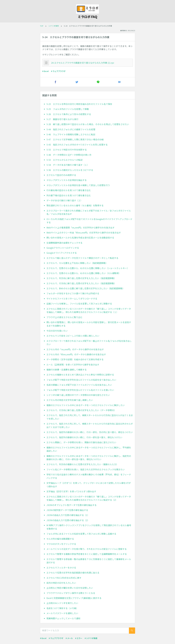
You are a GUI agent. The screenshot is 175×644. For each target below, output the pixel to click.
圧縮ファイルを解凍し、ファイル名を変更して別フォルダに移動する (79, 304)
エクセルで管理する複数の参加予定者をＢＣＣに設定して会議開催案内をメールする (87, 554)
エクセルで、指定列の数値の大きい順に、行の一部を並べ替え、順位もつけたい (84, 437)
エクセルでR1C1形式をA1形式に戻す (64, 578)
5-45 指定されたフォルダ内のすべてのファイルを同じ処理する (77, 145)
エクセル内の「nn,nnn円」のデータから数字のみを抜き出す (75, 349)
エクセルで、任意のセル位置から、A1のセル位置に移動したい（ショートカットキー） (88, 268)
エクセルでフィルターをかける (61, 568)
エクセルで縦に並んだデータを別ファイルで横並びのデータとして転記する (82, 258)
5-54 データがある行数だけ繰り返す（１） (68, 165)
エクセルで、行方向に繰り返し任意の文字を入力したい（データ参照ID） (81, 410)
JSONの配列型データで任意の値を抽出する (67, 510)
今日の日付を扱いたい (57, 331)
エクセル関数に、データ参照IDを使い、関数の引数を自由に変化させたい (81, 442)
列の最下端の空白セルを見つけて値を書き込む (69, 195)
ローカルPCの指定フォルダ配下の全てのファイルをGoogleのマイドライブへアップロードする (89, 221)
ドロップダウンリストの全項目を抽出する (67, 180)
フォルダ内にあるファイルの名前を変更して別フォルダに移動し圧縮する (81, 534)
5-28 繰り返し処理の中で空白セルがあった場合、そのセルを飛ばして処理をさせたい (88, 124)
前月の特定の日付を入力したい (61, 583)
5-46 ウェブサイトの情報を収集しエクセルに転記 (71, 134)
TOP (42, 26)
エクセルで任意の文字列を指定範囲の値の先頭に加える (73, 573)
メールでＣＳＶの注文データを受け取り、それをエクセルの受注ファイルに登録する (87, 549)
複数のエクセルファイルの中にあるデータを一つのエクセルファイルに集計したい (86, 405)
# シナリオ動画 (91, 638)
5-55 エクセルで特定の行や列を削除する (67, 150)
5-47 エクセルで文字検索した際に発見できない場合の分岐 (75, 139)
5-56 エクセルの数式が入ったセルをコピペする (70, 170)
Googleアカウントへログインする (63, 248)
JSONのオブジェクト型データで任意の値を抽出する (72, 505)
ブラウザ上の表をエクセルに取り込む (64, 317)
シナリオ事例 (54, 26)
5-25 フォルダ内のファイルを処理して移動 (68, 109)
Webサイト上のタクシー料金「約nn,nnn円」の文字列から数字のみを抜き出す (84, 233)
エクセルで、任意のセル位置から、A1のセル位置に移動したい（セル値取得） (84, 273)
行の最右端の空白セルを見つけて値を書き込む (69, 190)
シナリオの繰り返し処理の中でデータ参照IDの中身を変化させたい (78, 395)
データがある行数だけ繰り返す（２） (64, 200)
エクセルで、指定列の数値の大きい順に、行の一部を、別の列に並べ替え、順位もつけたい (90, 432)
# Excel (45, 71)
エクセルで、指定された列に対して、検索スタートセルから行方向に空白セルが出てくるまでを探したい (90, 417)
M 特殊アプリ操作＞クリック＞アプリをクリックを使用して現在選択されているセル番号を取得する (89, 527)
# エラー (79, 638)
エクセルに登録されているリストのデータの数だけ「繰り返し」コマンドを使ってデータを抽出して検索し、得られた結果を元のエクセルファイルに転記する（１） (89, 310)
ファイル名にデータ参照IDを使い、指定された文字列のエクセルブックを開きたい (86, 469)
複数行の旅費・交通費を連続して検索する (67, 370)
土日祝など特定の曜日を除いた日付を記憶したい (70, 588)
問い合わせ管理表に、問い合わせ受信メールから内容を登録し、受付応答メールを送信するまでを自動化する (89, 324)
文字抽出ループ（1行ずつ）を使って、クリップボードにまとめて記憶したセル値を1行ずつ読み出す (89, 485)
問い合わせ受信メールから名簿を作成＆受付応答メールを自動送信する (80, 238)
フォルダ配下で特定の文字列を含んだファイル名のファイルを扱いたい (80, 390)
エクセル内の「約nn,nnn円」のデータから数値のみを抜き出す (76, 354)
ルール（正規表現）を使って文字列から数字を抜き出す (73, 365)
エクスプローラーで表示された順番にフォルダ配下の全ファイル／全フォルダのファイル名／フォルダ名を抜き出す (89, 212)
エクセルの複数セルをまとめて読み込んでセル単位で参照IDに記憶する (80, 375)
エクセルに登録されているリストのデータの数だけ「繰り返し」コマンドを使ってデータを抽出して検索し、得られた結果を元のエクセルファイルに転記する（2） (89, 498)
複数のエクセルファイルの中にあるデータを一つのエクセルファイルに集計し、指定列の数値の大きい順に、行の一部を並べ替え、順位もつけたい (89, 458)
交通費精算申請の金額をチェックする (64, 243)
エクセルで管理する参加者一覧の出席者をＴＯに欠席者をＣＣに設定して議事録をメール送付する (89, 561)
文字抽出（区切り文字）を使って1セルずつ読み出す (71, 491)
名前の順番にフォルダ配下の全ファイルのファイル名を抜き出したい (79, 385)
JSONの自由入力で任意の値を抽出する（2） (68, 520)
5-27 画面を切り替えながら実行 (62, 119)
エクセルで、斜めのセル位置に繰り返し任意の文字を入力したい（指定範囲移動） (86, 288)
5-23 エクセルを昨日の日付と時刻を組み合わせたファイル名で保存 (79, 104)
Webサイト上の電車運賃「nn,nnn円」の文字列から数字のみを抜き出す (80, 227)
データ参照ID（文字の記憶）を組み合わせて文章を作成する (75, 359)
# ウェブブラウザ (58, 71)
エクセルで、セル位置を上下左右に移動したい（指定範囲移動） (77, 263)
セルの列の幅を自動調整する (60, 539)
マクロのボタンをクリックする (61, 544)
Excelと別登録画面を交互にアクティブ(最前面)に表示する (74, 598)
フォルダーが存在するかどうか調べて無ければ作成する (73, 293)
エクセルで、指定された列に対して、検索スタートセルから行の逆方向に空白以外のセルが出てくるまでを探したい (90, 425)
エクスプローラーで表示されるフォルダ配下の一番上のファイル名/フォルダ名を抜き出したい (89, 343)
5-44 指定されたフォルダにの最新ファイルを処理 (71, 129)
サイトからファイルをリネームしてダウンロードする (72, 299)
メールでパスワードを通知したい (62, 613)
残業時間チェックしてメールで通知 (63, 618)
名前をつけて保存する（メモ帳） (62, 608)
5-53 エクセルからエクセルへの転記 (65, 160)
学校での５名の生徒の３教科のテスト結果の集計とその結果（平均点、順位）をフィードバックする (89, 476)
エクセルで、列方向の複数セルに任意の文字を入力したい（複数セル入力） (82, 464)
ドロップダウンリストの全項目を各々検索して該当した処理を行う (78, 185)
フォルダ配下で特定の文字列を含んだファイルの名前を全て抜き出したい (81, 380)
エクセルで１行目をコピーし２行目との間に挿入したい (73, 336)
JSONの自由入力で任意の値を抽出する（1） (68, 515)
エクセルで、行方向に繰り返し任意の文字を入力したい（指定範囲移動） (81, 283)
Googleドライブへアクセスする (62, 253)
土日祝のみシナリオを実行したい (62, 603)
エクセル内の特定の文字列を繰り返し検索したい (70, 400)
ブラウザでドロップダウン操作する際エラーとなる (71, 593)
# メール (69, 638)
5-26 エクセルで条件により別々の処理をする (69, 114)
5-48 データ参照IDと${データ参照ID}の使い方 (69, 155)
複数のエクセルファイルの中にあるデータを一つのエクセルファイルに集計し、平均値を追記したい (89, 449)
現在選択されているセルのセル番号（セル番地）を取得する (75, 205)
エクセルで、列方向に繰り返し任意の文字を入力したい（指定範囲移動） (81, 278)
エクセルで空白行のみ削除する (61, 175)
